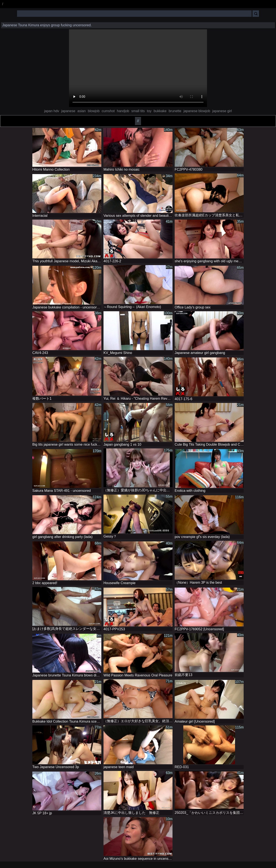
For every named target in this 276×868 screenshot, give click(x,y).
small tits (138, 111)
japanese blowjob (197, 111)
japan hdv (52, 111)
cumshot (108, 111)
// (138, 121)
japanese (68, 111)
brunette (175, 111)
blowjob (94, 111)
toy (149, 111)
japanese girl (222, 111)
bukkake (160, 111)
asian (82, 111)
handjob (123, 111)
